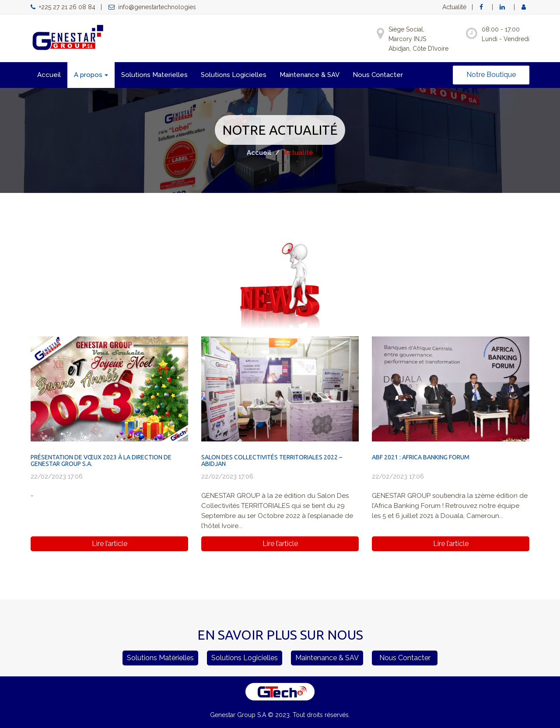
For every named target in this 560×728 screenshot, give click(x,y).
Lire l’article (110, 544)
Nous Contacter (378, 75)
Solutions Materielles (154, 75)
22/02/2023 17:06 (57, 476)
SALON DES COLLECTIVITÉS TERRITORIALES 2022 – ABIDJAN (272, 460)
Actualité (454, 7)
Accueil (49, 75)
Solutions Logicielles (234, 75)
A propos (91, 75)
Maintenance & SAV (310, 75)
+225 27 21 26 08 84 (63, 7)
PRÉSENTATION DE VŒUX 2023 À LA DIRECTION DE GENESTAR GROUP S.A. (101, 460)
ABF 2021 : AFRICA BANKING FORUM (421, 457)
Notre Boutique (491, 75)
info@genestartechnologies (152, 7)
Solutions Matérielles (160, 658)
